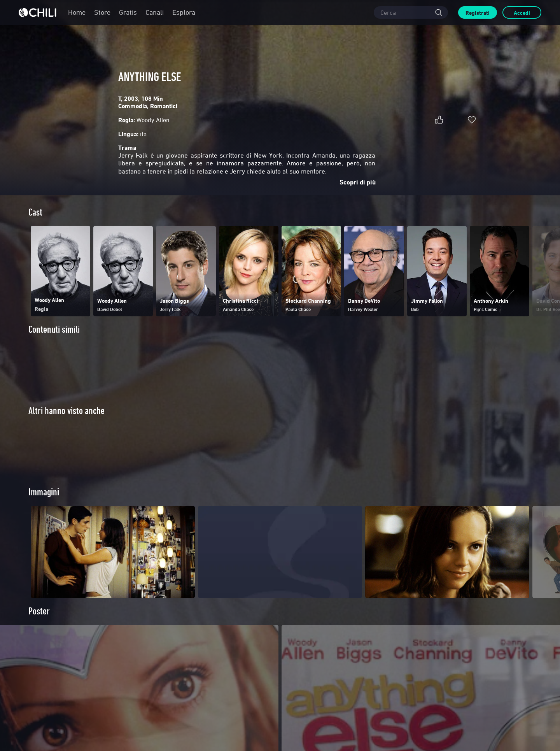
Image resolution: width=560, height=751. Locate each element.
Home (77, 12)
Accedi (522, 13)
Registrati (478, 13)
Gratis (128, 12)
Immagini (44, 492)
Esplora (184, 12)
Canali (155, 12)
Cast (35, 212)
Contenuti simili (54, 329)
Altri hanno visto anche (66, 411)
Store (102, 12)
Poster (39, 611)
